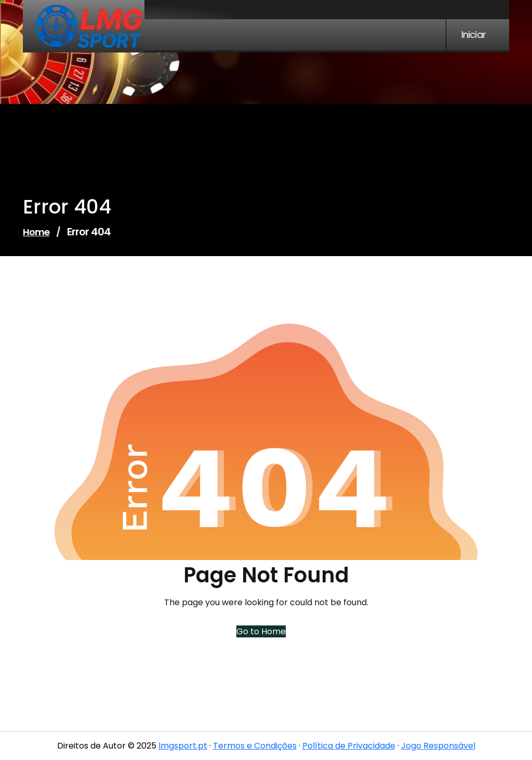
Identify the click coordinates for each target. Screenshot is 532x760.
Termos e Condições (255, 746)
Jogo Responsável (438, 746)
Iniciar (474, 35)
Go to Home (260, 631)
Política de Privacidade (349, 746)
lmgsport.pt (183, 746)
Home (36, 232)
